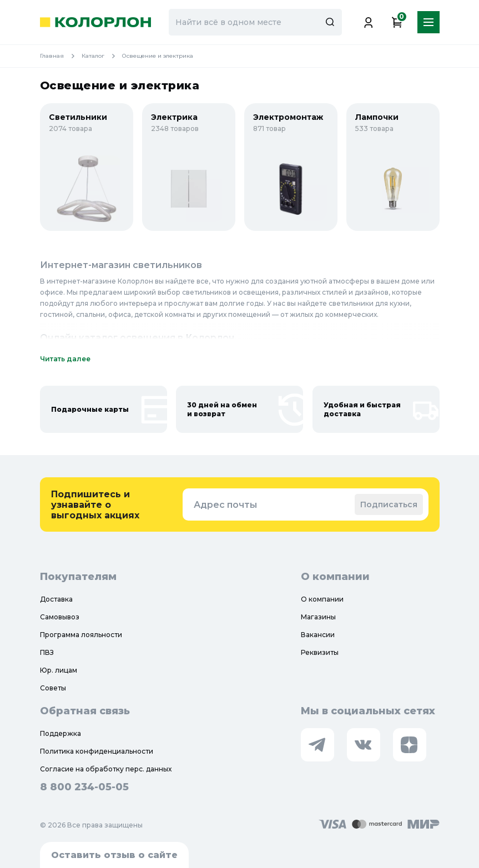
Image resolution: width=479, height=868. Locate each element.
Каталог (102, 56)
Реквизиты (320, 652)
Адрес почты (225, 505)
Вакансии (318, 635)
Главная (61, 56)
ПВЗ (47, 652)
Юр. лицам (59, 670)
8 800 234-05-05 (84, 787)
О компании (322, 599)
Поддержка (60, 733)
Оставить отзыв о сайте (114, 855)
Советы (53, 688)
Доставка (56, 599)
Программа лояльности (81, 635)
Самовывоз (60, 617)
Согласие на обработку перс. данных (106, 769)
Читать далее (65, 359)
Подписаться (389, 504)
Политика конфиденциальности (97, 751)
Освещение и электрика (158, 56)
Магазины (318, 617)
